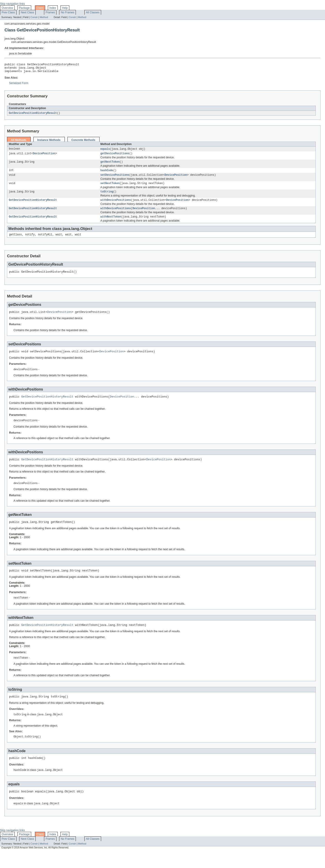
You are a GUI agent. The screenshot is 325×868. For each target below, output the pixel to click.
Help (65, 8)
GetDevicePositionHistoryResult (33, 115)
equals (105, 151)
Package (24, 8)
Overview (7, 8)
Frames (50, 12)
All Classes (93, 12)
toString (107, 197)
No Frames (67, 12)
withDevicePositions (116, 205)
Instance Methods (49, 142)
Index (53, 8)
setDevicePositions (115, 179)
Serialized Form (19, 85)
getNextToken (110, 165)
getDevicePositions (115, 156)
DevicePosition (44, 156)
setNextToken (110, 188)
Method (44, 17)
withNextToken (111, 223)
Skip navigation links (12, 4)
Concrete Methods (83, 142)
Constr (34, 17)
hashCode (107, 174)
